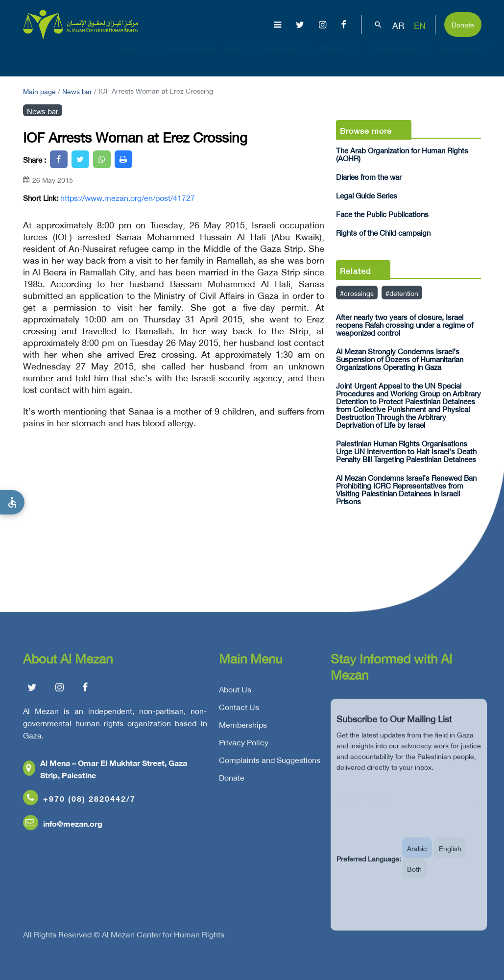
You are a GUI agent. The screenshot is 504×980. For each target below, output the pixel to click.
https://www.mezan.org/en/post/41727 (128, 197)
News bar (77, 90)
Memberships (243, 729)
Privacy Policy (244, 746)
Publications (287, 57)
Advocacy (340, 57)
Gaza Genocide (192, 57)
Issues (239, 57)
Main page (39, 90)
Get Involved (466, 57)
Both (414, 879)
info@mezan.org (63, 827)
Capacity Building (401, 57)
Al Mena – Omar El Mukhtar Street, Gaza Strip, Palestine (105, 773)
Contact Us (239, 711)
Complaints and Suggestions (270, 764)
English (450, 859)
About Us (140, 57)
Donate (463, 24)
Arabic (417, 859)
